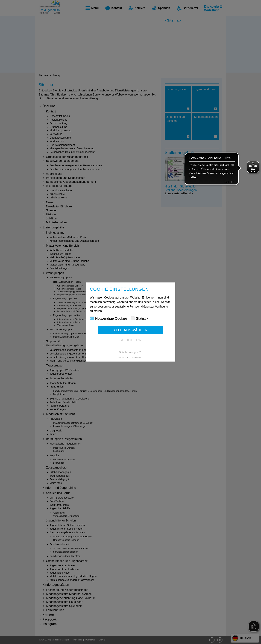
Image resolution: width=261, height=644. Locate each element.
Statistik (139, 318)
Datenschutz (137, 358)
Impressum (124, 358)
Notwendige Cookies (109, 318)
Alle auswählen (130, 330)
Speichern (131, 340)
